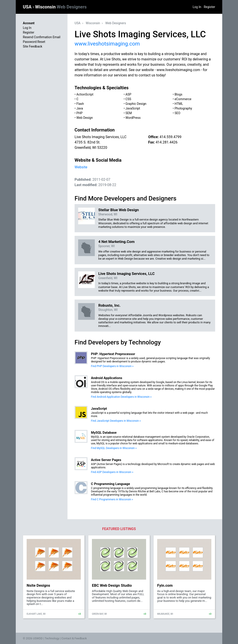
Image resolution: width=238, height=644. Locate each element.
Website (81, 167)
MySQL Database (104, 433)
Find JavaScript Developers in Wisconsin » (116, 421)
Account (29, 23)
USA (28, 7)
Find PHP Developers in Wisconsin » (112, 366)
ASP (128, 94)
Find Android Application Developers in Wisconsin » (121, 397)
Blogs (178, 94)
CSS (128, 99)
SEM (129, 113)
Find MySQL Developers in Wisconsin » (114, 448)
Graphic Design (136, 104)
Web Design (85, 118)
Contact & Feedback (74, 638)
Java (80, 108)
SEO (177, 113)
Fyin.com (165, 585)
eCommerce (183, 99)
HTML (179, 104)
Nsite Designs (38, 585)
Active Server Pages (106, 460)
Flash (80, 104)
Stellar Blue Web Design (119, 210)
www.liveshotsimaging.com (107, 44)
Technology (52, 638)
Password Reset (34, 42)
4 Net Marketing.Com (116, 242)
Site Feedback (33, 46)
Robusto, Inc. (109, 305)
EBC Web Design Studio (112, 585)
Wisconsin (61, 7)
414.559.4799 (171, 137)
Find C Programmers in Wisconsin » (112, 499)
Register (209, 7)
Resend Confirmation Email (42, 37)
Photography (183, 108)
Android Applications (107, 378)
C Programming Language (111, 484)
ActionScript (85, 94)
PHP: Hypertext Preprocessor (113, 354)
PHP (79, 113)
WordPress (133, 118)
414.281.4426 (167, 142)
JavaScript (133, 108)
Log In (197, 7)
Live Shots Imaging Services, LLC (127, 274)
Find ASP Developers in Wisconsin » (112, 472)
